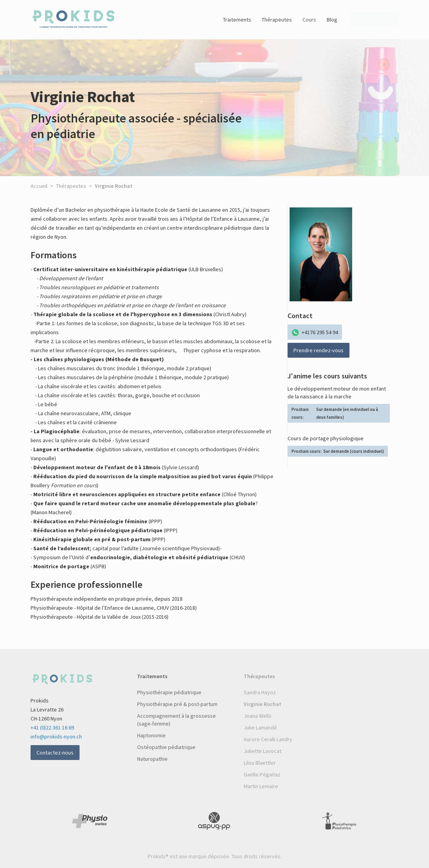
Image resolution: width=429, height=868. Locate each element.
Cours (309, 20)
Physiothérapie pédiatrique (169, 692)
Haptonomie (151, 735)
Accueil (39, 186)
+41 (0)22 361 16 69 (52, 728)
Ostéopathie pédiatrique (166, 747)
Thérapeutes (277, 20)
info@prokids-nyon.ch (56, 737)
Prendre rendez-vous (319, 350)
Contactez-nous (55, 753)
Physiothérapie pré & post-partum (177, 704)
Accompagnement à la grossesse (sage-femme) (176, 720)
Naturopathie (152, 759)
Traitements (237, 20)
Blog (332, 20)
